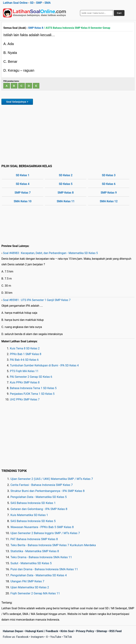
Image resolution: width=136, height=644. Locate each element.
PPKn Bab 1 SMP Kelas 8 (26, 354)
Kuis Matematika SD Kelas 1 (29, 515)
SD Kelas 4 (23, 184)
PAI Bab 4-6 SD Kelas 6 (24, 360)
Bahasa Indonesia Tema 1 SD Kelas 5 (33, 388)
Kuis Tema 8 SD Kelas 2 (25, 348)
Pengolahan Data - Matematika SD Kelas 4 (39, 575)
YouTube (56, 637)
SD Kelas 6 (109, 184)
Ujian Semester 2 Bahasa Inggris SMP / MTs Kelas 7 (45, 533)
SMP (39, 3)
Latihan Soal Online (15, 3)
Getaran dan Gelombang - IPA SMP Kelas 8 (39, 509)
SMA (48, 3)
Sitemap (102, 631)
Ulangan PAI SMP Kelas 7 (27, 581)
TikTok (68, 637)
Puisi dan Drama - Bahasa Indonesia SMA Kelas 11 (44, 569)
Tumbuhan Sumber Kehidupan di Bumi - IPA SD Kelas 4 (44, 365)
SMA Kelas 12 (109, 201)
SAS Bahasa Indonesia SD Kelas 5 (33, 521)
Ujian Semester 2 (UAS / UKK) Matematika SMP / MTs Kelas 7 (52, 479)
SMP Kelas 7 (23, 193)
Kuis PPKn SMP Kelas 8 (25, 382)
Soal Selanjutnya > (17, 102)
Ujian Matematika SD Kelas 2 (30, 587)
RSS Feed (116, 631)
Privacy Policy (85, 631)
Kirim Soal (67, 631)
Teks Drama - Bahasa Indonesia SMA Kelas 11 (41, 557)
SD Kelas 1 (23, 175)
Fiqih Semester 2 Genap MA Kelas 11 (35, 593)
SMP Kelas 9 (109, 193)
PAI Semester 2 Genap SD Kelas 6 (31, 377)
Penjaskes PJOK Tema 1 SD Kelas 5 (32, 394)
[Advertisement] (68, 134)
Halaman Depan (13, 631)
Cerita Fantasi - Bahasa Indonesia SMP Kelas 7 (42, 485)
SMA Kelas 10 (22, 201)
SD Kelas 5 (66, 184)
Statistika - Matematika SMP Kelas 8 (35, 551)
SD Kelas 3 (109, 175)
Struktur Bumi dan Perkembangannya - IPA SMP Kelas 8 (48, 491)
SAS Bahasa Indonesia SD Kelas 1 (33, 503)
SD (32, 3)
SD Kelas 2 (66, 175)
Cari (119, 13)
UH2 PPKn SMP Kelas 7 (25, 399)
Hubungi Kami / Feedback (42, 631)
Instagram (37, 637)
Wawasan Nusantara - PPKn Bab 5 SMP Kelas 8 (42, 527)
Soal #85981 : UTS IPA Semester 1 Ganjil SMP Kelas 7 (37, 300)
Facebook (22, 637)
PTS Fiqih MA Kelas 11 (24, 371)
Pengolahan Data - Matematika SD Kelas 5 (39, 497)
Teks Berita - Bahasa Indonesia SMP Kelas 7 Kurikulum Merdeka (53, 545)
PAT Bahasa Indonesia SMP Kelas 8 (34, 539)
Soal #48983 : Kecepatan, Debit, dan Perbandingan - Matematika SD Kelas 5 (50, 253)
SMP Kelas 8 (36, 28)
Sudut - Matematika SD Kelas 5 (31, 563)
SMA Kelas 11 (66, 201)
